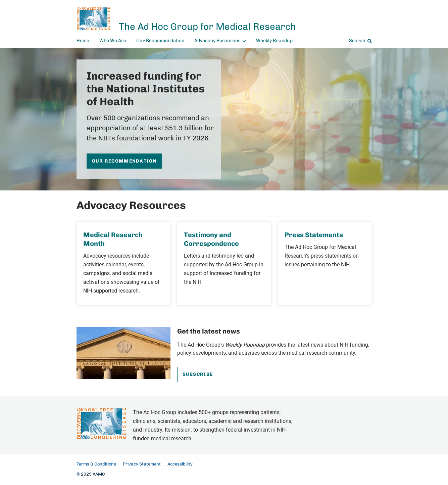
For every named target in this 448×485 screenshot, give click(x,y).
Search (360, 41)
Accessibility (180, 464)
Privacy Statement (142, 464)
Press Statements (314, 235)
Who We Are (113, 41)
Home (83, 41)
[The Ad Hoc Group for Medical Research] (186, 19)
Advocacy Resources (220, 41)
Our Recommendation (160, 41)
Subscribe (198, 374)
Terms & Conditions (96, 464)
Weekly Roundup (274, 41)
